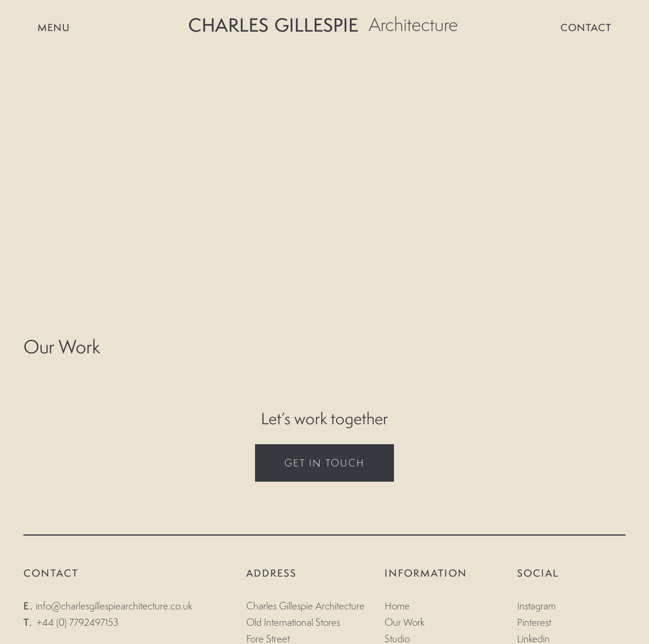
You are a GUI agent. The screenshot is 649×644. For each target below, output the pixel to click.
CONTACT (593, 28)
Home (397, 606)
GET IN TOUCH (324, 463)
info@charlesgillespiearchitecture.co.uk (114, 606)
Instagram (536, 606)
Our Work (405, 622)
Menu (47, 28)
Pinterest (534, 622)
